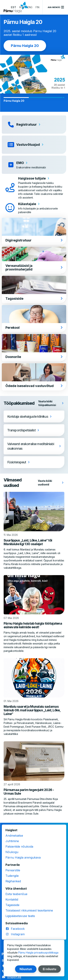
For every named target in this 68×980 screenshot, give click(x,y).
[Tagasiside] (34, 289)
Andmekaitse (14, 836)
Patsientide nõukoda (19, 846)
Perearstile (13, 870)
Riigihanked (13, 881)
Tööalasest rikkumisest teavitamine (29, 910)
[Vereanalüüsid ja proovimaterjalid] (34, 260)
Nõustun (26, 969)
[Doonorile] (34, 348)
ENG (30, 7)
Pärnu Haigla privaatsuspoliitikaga (38, 953)
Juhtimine (12, 841)
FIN (37, 7)
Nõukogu (12, 852)
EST (14, 7)
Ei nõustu (50, 969)
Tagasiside (12, 905)
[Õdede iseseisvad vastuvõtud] (34, 377)
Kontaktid (12, 899)
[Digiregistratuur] (34, 231)
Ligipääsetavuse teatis (20, 916)
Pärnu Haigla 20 (25, 46)
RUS (22, 7)
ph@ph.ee (14, 977)
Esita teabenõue (16, 894)
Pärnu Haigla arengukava (23, 857)
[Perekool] (34, 319)
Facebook (18, 929)
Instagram (18, 934)
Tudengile (12, 876)
